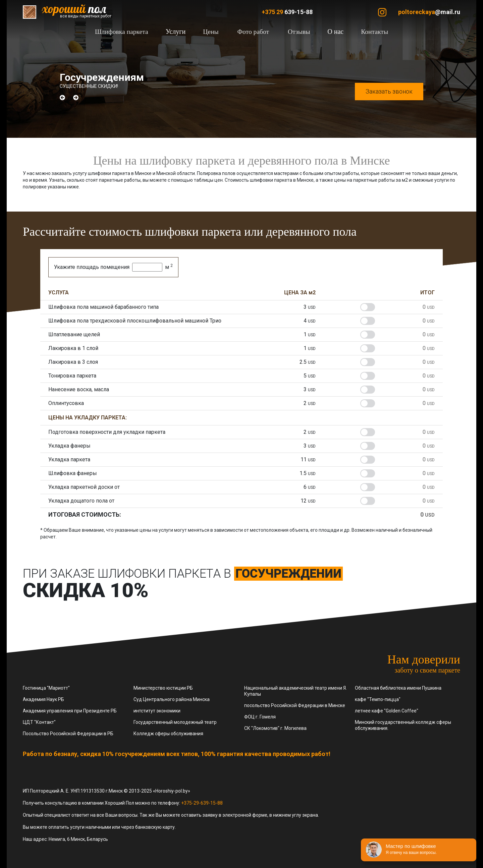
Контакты (370, 32)
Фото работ (253, 32)
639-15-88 (287, 12)
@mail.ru (429, 12)
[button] (62, 98)
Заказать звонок (389, 91)
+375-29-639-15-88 (202, 803)
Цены (213, 32)
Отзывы (297, 32)
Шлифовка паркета (126, 32)
